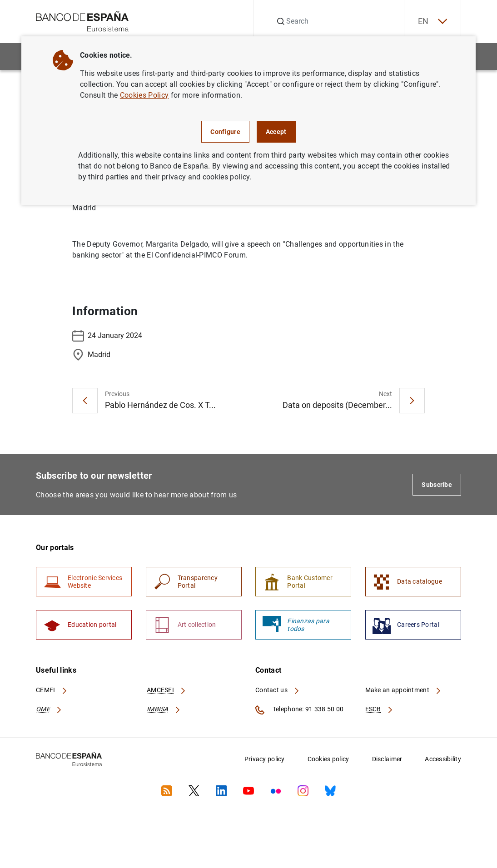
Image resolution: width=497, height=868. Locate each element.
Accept (276, 132)
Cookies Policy (144, 95)
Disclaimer (387, 759)
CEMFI (52, 690)
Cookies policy (328, 759)
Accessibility (443, 759)
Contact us (278, 690)
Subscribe (437, 485)
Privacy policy (265, 759)
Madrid (91, 355)
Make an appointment (404, 690)
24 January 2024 (107, 336)
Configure (225, 132)
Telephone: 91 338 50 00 (299, 710)
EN (432, 22)
